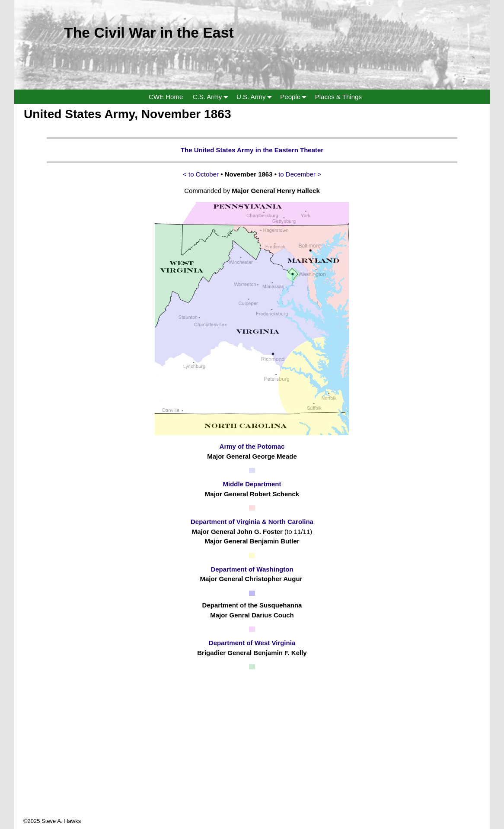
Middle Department (252, 484)
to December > (300, 174)
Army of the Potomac (252, 446)
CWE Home (166, 97)
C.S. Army (212, 97)
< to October (201, 174)
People (295, 97)
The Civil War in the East (149, 32)
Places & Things (338, 97)
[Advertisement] (252, 756)
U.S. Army (256, 97)
